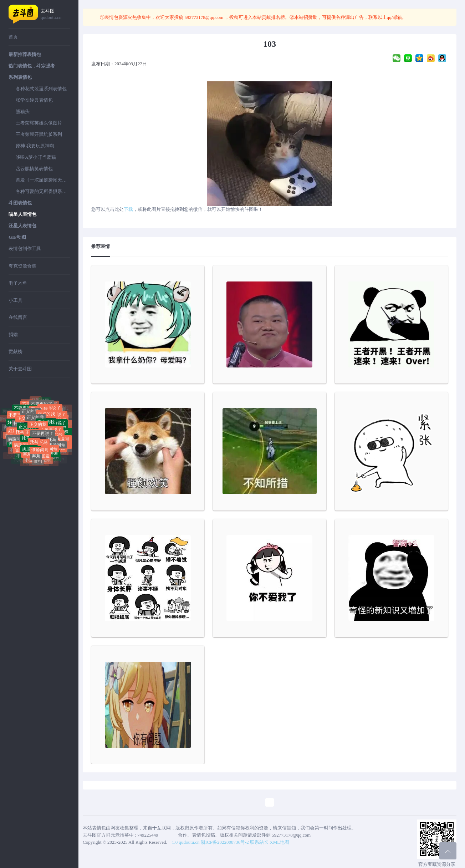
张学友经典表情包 (34, 100)
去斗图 (55, 14)
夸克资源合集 (22, 266)
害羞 (8, 427)
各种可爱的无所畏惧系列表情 (43, 191)
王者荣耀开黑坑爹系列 (39, 134)
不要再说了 (43, 436)
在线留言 (18, 317)
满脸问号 (16, 440)
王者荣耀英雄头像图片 (39, 123)
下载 (128, 209)
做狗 (38, 462)
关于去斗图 (20, 369)
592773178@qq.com (204, 17)
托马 (18, 425)
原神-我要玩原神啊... (37, 146)
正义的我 (35, 420)
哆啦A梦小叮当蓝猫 (36, 157)
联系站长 (259, 842)
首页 (13, 37)
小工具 (16, 300)
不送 (21, 457)
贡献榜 (16, 352)
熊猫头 (23, 111)
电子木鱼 (18, 283)
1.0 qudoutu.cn (186, 842)
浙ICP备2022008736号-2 (225, 842)
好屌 (45, 402)
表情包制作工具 (25, 248)
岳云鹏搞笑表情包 (34, 169)
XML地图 (279, 842)
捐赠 (13, 334)
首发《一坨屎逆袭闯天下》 (43, 180)
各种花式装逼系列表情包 (41, 89)
